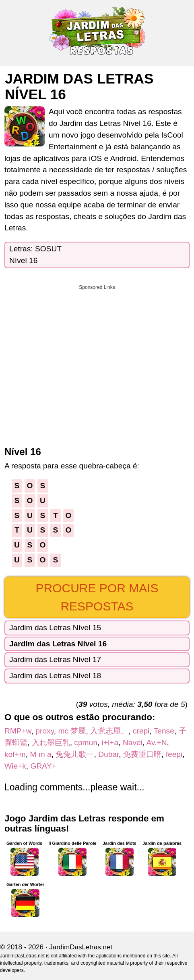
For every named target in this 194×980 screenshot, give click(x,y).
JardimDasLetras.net (81, 947)
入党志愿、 (109, 731)
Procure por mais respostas (97, 597)
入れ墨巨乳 (51, 743)
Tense (164, 731)
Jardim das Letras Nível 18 (55, 676)
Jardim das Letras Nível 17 (55, 659)
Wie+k (15, 766)
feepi (174, 754)
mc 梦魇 (72, 731)
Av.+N (157, 743)
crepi (141, 731)
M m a (40, 754)
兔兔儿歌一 (75, 754)
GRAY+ (43, 766)
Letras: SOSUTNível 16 (35, 255)
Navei (133, 743)
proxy (45, 731)
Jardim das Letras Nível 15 (55, 628)
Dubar (108, 754)
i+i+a (110, 743)
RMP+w (18, 731)
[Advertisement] (97, 363)
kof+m (15, 754)
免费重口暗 (142, 754)
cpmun (86, 743)
